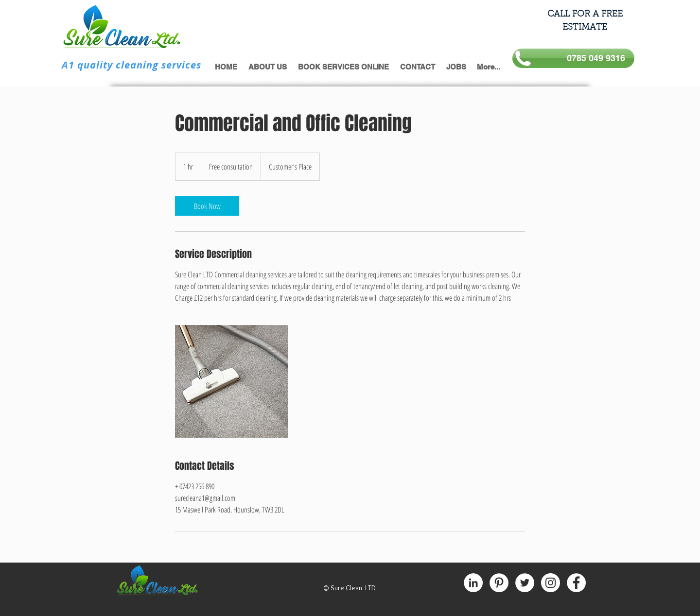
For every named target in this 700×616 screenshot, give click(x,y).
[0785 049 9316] (573, 58)
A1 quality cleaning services (131, 65)
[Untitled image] (231, 381)
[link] (207, 206)
